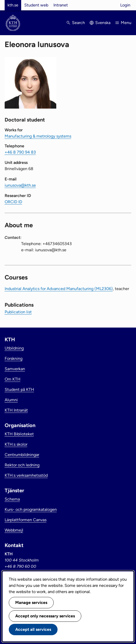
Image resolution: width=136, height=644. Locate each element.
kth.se (13, 5)
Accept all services (33, 629)
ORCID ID (13, 202)
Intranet (61, 5)
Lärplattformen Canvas (26, 520)
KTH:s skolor (16, 444)
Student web (36, 5)
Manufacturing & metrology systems (38, 136)
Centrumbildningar (22, 455)
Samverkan (15, 369)
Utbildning (14, 348)
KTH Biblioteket (19, 434)
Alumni (11, 400)
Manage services (31, 603)
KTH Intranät (16, 410)
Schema (12, 499)
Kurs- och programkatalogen (31, 509)
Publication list (18, 312)
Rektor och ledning (22, 465)
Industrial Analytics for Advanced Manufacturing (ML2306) (59, 289)
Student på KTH (19, 389)
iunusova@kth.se (20, 185)
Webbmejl (14, 530)
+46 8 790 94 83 (20, 152)
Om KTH (13, 379)
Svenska (103, 23)
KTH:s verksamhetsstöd (26, 475)
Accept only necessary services (45, 616)
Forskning (14, 358)
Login (125, 5)
